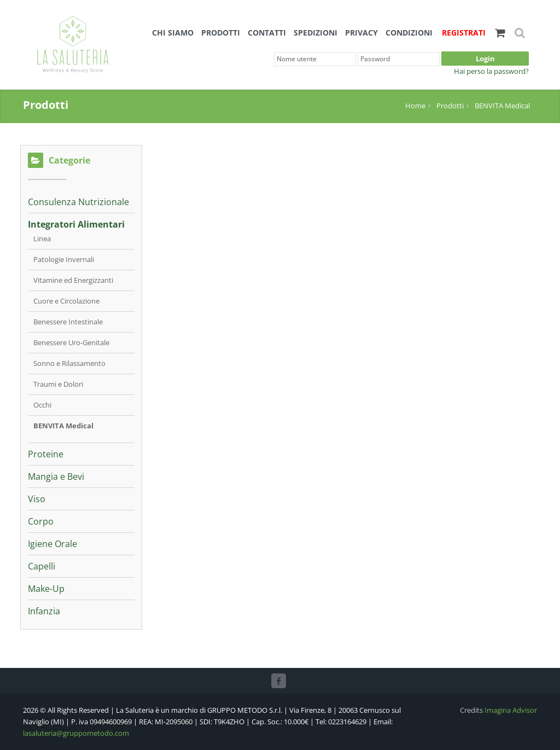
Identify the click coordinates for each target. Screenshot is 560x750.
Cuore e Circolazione (66, 301)
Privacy (361, 33)
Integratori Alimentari (76, 224)
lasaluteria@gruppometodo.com (76, 733)
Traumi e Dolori (58, 384)
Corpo (41, 521)
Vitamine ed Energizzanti (73, 280)
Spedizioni (316, 33)
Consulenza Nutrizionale (78, 202)
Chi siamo (173, 33)
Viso (37, 499)
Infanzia (44, 611)
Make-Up (46, 589)
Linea (42, 239)
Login (485, 59)
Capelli (42, 566)
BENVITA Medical (502, 106)
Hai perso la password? (491, 71)
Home (415, 106)
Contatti (267, 33)
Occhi (42, 405)
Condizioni (409, 33)
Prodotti (221, 33)
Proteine (46, 454)
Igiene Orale (52, 544)
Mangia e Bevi (56, 476)
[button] (500, 32)
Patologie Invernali (64, 259)
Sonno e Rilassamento (69, 363)
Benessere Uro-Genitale (71, 342)
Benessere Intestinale (68, 322)
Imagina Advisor (511, 710)
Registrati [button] (464, 33)
